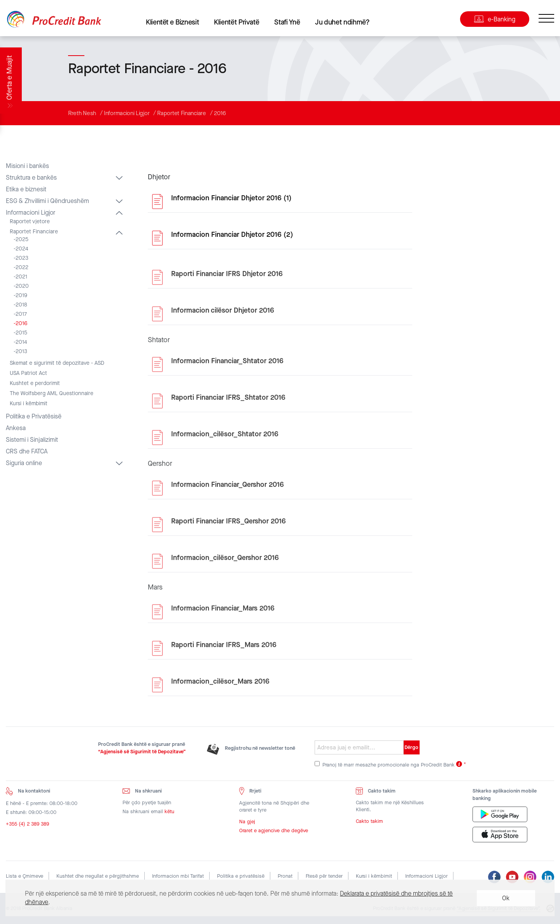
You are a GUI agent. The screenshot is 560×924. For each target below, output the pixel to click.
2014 (21, 342)
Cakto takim (369, 823)
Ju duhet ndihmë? (342, 22)
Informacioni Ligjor (127, 113)
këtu (169, 813)
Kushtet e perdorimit (35, 383)
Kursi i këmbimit (29, 404)
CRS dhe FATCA (27, 451)
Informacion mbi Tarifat (178, 876)
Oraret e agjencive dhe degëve (274, 832)
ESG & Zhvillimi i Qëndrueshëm (47, 201)
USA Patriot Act (28, 373)
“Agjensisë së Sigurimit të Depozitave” (142, 752)
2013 (21, 352)
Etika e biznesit (26, 189)
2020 (22, 286)
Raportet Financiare (181, 113)
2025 (22, 240)
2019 (21, 296)
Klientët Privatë (236, 22)
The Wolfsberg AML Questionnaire (52, 394)
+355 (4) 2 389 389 (27, 825)
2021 (21, 277)
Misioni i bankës (27, 166)
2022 (22, 268)
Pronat (285, 876)
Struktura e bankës (31, 178)
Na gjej (247, 823)
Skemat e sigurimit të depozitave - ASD (57, 363)
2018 (21, 305)
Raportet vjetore (30, 222)
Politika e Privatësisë (34, 416)
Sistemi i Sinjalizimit (32, 440)
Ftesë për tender (324, 876)
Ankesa (16, 428)
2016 (220, 113)
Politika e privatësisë (241, 876)
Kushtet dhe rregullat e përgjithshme (98, 876)
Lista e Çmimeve (24, 876)
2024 (22, 249)
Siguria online (24, 463)
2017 (21, 314)
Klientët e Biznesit (172, 22)
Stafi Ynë (287, 22)
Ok (506, 898)
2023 (22, 258)
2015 (21, 333)
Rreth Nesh (82, 113)
